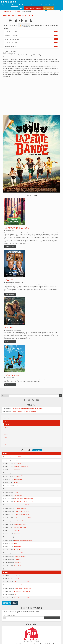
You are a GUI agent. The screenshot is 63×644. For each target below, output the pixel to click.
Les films (17, 12)
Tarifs (7, 428)
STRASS (17, 595)
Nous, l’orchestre (18, 550)
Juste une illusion (19, 463)
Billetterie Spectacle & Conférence (33, 8)
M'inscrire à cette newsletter (52, 618)
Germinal (17, 486)
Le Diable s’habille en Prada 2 (22, 511)
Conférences (23, 5)
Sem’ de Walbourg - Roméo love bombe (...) (24, 498)
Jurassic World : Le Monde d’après (15, 16)
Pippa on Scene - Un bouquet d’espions (24, 588)
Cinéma (14, 5)
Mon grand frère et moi (20, 508)
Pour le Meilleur (18, 470)
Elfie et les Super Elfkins (20, 527)
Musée (55, 5)
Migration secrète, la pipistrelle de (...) (23, 540)
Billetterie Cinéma (48, 8)
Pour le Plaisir (18, 534)
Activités (48, 5)
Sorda (16, 531)
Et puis (16, 457)
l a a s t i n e (9, 2)
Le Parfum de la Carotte (17, 228)
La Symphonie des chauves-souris (22, 585)
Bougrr (16, 543)
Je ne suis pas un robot (9, 615)
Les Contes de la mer (20, 505)
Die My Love (17, 476)
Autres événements (36, 5)
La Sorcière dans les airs (16, 375)
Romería (9, 327)
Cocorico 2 (10, 280)
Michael (16, 473)
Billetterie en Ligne (37, 450)
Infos (21, 8)
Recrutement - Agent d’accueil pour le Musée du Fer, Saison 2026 (28, 408)
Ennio (30, 16)
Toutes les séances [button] (10, 247)
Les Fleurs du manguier (20, 467)
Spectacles (6, 5)
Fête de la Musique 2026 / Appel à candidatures (24, 412)
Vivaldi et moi (17, 537)
